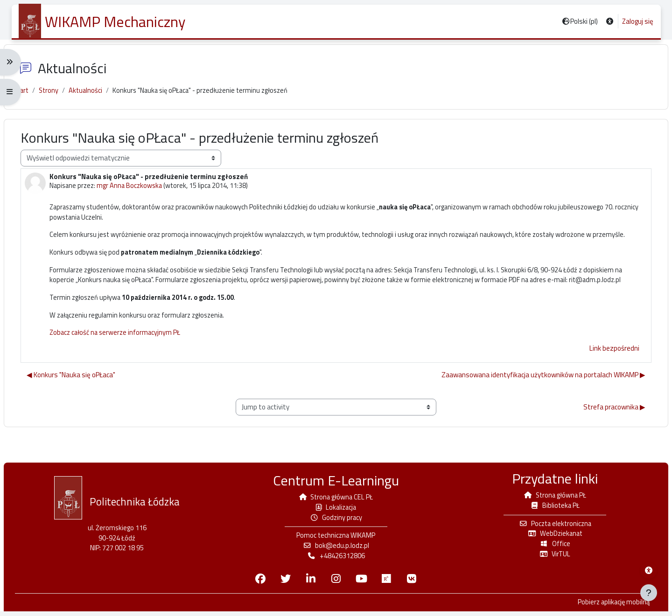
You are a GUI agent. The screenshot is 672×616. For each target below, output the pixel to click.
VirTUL (550, 558)
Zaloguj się (637, 21)
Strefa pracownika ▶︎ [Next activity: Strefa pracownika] (606, 437)
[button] (609, 22)
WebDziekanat (550, 537)
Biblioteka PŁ (550, 508)
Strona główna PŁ (550, 498)
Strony (59, 95)
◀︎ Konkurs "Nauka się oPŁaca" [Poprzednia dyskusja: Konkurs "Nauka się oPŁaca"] (79, 405)
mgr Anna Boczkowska (140, 191)
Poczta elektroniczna (550, 527)
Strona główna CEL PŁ (336, 500)
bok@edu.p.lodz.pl (336, 550)
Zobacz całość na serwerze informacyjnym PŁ (125, 363)
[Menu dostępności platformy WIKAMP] (649, 570)
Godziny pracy (336, 521)
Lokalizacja (336, 510)
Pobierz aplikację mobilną (605, 607)
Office (550, 548)
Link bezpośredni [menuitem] (606, 378)
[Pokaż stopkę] (649, 593)
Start (30, 95)
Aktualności (97, 95)
